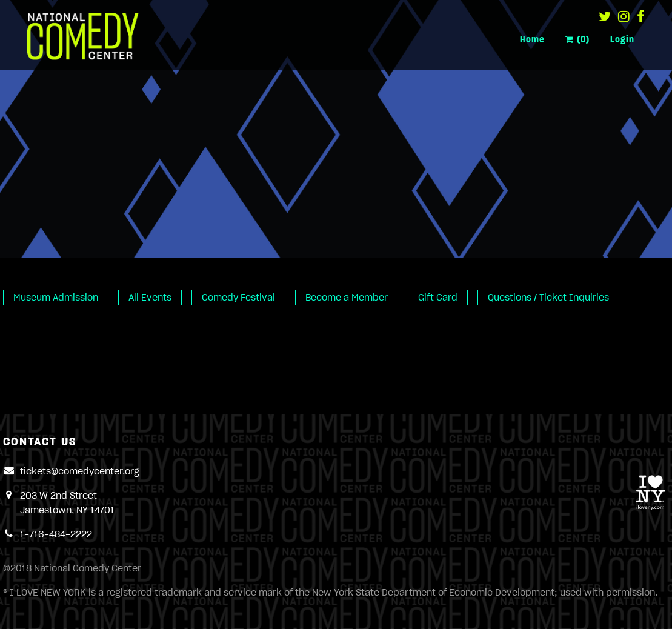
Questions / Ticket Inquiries (548, 298)
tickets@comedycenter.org (80, 471)
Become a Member (347, 298)
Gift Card (438, 298)
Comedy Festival (238, 298)
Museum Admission (56, 298)
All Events (150, 298)
